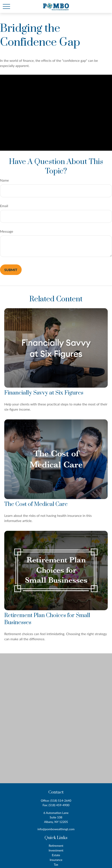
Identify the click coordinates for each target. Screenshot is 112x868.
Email (4, 206)
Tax (56, 864)
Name (4, 180)
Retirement (56, 846)
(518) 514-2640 (61, 800)
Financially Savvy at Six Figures (44, 393)
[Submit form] (11, 270)
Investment (56, 850)
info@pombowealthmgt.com (56, 829)
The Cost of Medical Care (36, 504)
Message (7, 231)
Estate (56, 855)
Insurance (56, 860)
